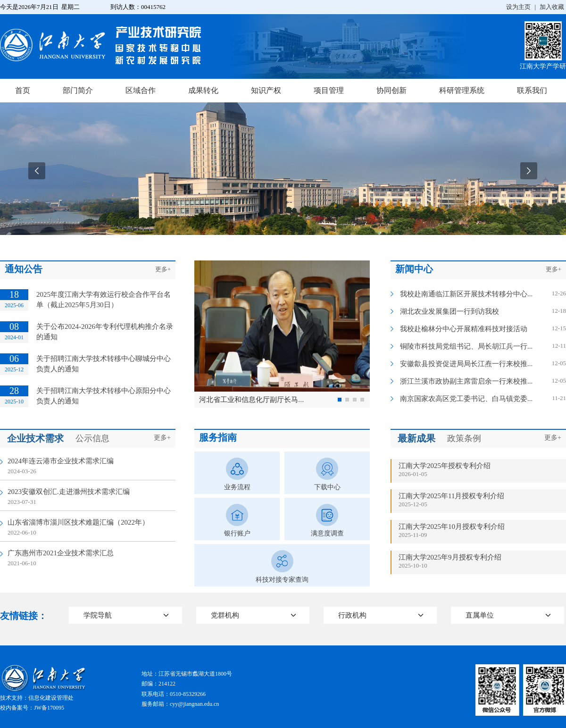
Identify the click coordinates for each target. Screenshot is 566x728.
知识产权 (266, 90)
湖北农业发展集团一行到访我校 (449, 311)
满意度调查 (327, 533)
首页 (23, 90)
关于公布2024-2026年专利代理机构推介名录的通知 (105, 332)
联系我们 (532, 90)
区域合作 (141, 90)
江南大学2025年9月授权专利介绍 (450, 557)
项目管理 (329, 90)
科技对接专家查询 (282, 580)
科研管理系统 (462, 90)
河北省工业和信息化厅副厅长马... (252, 399)
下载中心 (327, 487)
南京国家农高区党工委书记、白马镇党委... (466, 399)
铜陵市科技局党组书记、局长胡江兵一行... (466, 346)
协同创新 (391, 90)
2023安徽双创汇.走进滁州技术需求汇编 (69, 492)
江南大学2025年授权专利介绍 (445, 466)
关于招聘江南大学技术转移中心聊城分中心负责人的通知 (104, 364)
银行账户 (237, 533)
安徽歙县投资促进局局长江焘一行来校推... (466, 364)
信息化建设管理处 (51, 698)
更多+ (163, 269)
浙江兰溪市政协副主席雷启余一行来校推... (466, 381)
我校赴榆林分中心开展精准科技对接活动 (464, 329)
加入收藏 (552, 7)
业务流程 (237, 487)
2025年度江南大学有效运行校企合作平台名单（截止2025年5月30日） (104, 300)
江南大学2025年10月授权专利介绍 (452, 527)
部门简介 (78, 90)
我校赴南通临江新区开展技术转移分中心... (466, 294)
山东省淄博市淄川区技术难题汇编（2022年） (78, 522)
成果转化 (203, 90)
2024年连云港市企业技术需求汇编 (61, 461)
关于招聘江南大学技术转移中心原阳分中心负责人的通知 (104, 396)
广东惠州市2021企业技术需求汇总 (61, 553)
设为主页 (518, 7)
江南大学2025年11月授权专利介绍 (451, 496)
